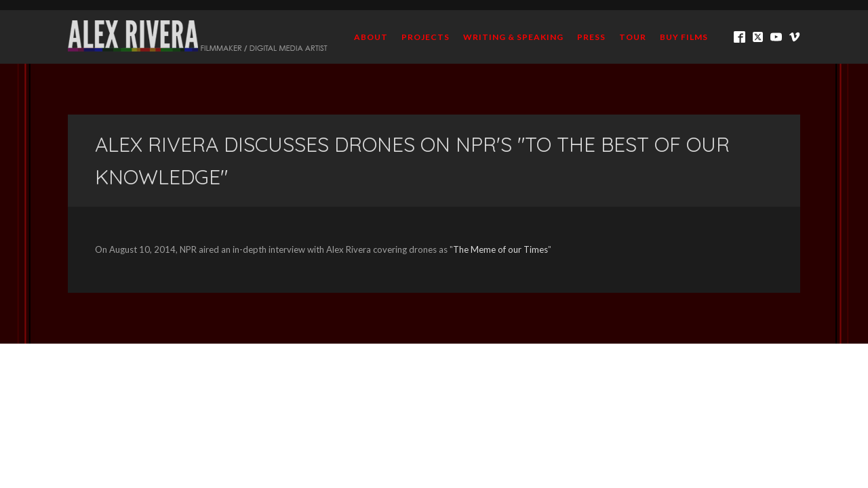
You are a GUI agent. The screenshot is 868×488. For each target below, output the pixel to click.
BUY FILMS (684, 37)
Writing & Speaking (513, 37)
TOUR (633, 37)
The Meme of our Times (500, 249)
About (371, 37)
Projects (426, 37)
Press (591, 37)
